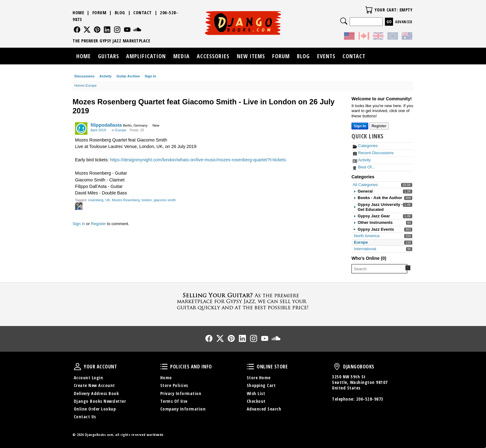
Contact (143, 13)
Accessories (213, 56)
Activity (105, 76)
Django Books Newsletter (100, 401)
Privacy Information (181, 393)
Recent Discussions (373, 153)
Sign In (150, 76)
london (147, 200)
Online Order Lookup (95, 409)
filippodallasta (106, 125)
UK (108, 200)
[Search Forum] (408, 268)
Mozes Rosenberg (126, 200)
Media (181, 56)
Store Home (259, 378)
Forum (99, 13)
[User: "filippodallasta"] (81, 128)
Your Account (77, 367)
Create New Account (94, 385)
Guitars (108, 56)
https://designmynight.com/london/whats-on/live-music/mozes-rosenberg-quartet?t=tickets (198, 160)
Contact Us (85, 417)
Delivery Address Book (96, 393)
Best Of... (364, 167)
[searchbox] (379, 269)
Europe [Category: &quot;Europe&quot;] (121, 130)
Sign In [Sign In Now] (360, 126)
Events (326, 56)
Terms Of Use (174, 401)
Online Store (250, 367)
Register (98, 224)
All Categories (365, 185)
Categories (365, 146)
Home (78, 13)
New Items (251, 56)
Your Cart (369, 10)
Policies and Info (164, 367)
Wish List (256, 393)
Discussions (84, 76)
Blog (120, 13)
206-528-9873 (370, 399)
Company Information (183, 409)
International (365, 249)
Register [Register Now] (379, 126)
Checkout (256, 401)
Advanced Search (264, 409)
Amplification (146, 56)
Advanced (404, 22)
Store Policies (174, 385)
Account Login (88, 378)
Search (344, 21)
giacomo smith (165, 200)
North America (367, 236)
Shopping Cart (261, 385)
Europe (361, 242)
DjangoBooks (337, 367)
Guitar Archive (128, 76)
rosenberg (96, 200)
